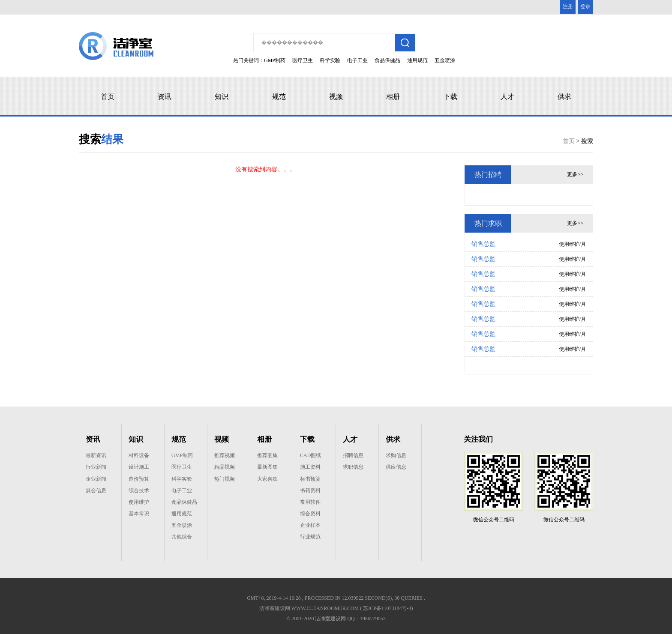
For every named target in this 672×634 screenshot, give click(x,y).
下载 (450, 97)
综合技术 (139, 490)
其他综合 (182, 537)
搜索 (587, 141)
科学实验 (330, 60)
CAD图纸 (310, 455)
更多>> (575, 174)
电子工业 (357, 60)
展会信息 (96, 490)
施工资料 (310, 467)
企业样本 (310, 525)
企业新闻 (96, 479)
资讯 (165, 97)
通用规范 (417, 60)
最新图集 (267, 467)
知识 (222, 97)
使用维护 (139, 502)
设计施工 (139, 467)
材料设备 (139, 455)
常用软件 (310, 502)
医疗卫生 (303, 60)
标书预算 (310, 479)
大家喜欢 (267, 479)
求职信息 (353, 467)
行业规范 (310, 537)
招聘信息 (353, 455)
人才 (507, 97)
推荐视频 (225, 455)
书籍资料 (310, 490)
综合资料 (310, 514)
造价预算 (139, 479)
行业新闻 (96, 467)
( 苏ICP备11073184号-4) (386, 608)
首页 (108, 97)
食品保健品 (387, 60)
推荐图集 (267, 455)
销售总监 (483, 244)
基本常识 (139, 514)
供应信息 (396, 467)
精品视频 (225, 467)
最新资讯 (96, 455)
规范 (279, 97)
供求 (564, 97)
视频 (336, 97)
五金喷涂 (445, 60)
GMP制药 (275, 60)
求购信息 (396, 455)
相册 (393, 97)
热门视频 (225, 479)
